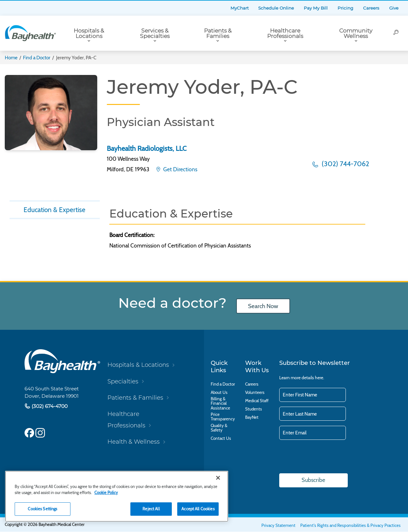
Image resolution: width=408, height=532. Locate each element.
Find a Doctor (37, 58)
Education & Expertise (55, 210)
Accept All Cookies (198, 509)
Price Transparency (223, 417)
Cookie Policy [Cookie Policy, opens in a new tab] (106, 492)
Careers (371, 8)
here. (320, 378)
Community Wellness (356, 33)
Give (394, 8)
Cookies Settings (42, 509)
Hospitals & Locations (89, 33)
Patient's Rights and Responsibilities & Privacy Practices (350, 525)
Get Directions (180, 169)
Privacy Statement (278, 525)
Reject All (151, 509)
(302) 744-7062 (345, 164)
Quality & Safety (219, 428)
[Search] (396, 33)
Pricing (345, 8)
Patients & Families (218, 33)
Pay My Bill (316, 8)
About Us (219, 392)
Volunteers (255, 392)
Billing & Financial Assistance (220, 403)
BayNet (252, 417)
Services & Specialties (155, 33)
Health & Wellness (134, 442)
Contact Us (221, 438)
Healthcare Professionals (285, 33)
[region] (117, 496)
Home (11, 58)
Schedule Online (276, 8)
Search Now (263, 306)
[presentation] (328, 457)
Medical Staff (257, 401)
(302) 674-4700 (49, 406)
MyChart (240, 8)
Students (254, 409)
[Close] (218, 478)
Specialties (123, 381)
